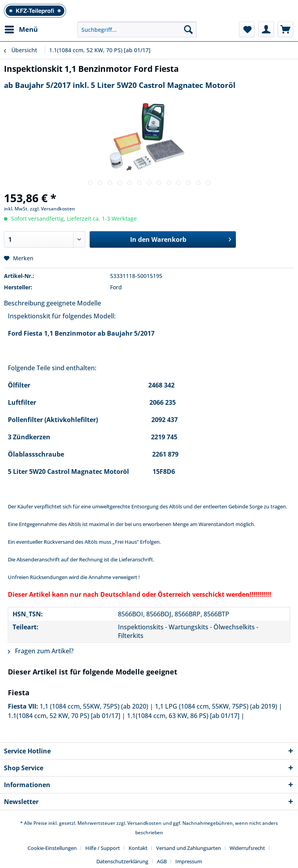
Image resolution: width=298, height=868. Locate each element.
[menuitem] (21, 29)
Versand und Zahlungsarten (189, 848)
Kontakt (138, 848)
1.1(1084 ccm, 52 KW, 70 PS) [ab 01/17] (64, 716)
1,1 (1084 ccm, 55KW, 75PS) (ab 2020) (94, 706)
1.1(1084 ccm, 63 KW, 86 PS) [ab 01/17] (183, 716)
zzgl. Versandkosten (52, 209)
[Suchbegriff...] (137, 29)
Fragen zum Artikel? (41, 651)
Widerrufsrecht (247, 848)
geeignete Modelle (74, 303)
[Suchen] (188, 29)
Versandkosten (144, 823)
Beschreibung (24, 303)
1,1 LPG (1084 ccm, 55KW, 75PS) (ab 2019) (216, 706)
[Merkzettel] (247, 29)
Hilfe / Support (103, 848)
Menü (21, 28)
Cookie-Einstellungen (52, 848)
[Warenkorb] (285, 29)
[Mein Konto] (266, 29)
